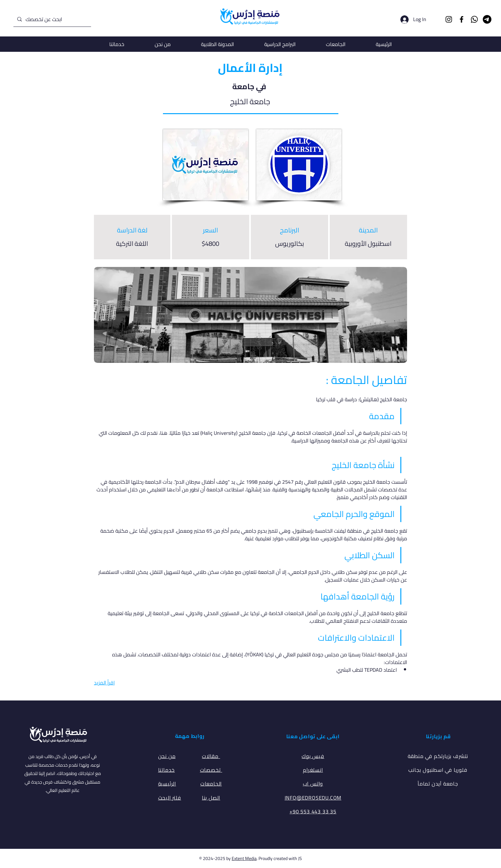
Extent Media (244, 858)
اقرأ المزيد (104, 683)
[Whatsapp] (474, 19)
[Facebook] (462, 19)
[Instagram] (449, 19)
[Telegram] (487, 19)
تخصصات (211, 770)
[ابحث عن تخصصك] (52, 19)
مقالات (211, 756)
